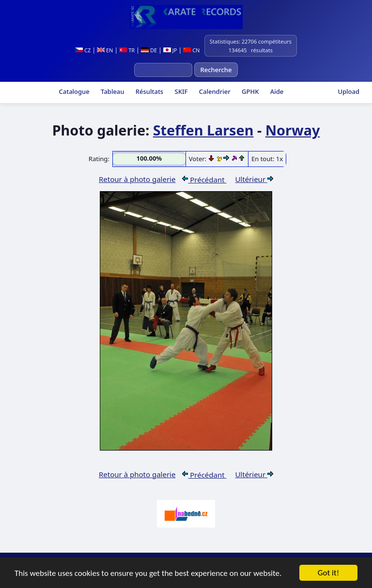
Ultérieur (254, 179)
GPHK (250, 91)
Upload (349, 91)
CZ (83, 50)
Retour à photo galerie (137, 179)
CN (191, 50)
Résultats (148, 91)
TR (127, 50)
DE (149, 50)
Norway (293, 130)
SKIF (180, 91)
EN (105, 50)
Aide (276, 91)
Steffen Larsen (203, 130)
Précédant (204, 180)
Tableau (112, 91)
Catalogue (73, 91)
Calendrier (214, 91)
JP (170, 50)
